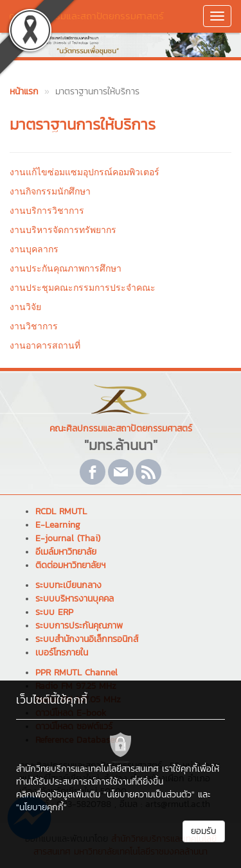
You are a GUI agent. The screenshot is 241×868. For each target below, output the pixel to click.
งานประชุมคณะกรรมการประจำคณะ (83, 288)
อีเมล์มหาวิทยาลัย (66, 552)
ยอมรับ (204, 831)
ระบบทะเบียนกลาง (68, 585)
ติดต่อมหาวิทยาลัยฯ (70, 565)
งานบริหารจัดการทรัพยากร (63, 230)
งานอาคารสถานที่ (45, 345)
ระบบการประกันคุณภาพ (79, 626)
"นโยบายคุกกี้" (41, 807)
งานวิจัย (25, 307)
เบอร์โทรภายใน (62, 653)
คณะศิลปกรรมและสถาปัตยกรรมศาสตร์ (86, 16)
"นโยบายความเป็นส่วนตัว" (149, 794)
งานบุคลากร (34, 249)
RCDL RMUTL (61, 511)
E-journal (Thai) (68, 538)
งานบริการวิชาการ (47, 211)
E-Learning (58, 525)
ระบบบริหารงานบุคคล (75, 599)
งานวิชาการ (34, 326)
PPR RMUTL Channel (76, 673)
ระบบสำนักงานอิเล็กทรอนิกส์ (87, 639)
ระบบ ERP (54, 612)
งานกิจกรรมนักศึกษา (50, 191)
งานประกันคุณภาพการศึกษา (66, 268)
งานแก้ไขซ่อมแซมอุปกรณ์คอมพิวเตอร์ (85, 172)
